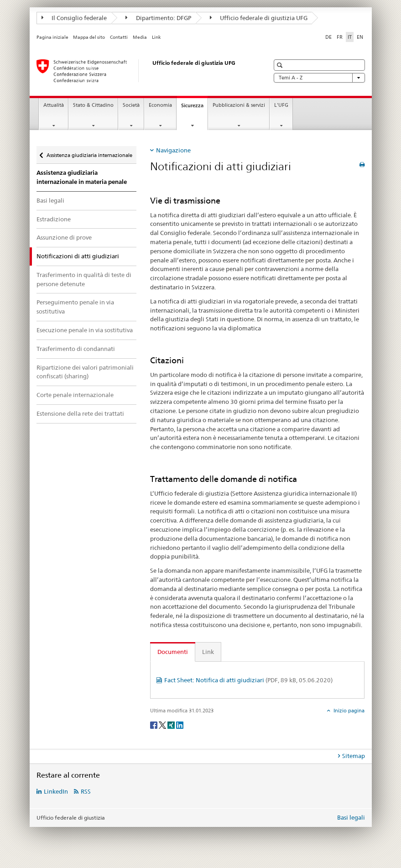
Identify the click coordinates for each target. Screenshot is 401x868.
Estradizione (54, 219)
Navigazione (173, 150)
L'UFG (281, 105)
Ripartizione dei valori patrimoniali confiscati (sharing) (85, 372)
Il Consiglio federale (74, 18)
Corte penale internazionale (75, 395)
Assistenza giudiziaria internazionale (89, 152)
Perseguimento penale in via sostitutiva (75, 307)
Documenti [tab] (173, 652)
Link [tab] (208, 652)
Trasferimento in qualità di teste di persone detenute (84, 279)
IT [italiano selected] (350, 37)
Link (156, 37)
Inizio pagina (348, 711)
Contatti (119, 37)
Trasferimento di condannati (76, 349)
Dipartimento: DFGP (158, 18)
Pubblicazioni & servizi (239, 105)
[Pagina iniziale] (144, 71)
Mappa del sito (89, 37)
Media (140, 37)
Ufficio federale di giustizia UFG (259, 18)
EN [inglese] (360, 37)
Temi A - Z (319, 78)
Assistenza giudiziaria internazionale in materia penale (82, 177)
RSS (86, 791)
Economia (160, 105)
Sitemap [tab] (354, 756)
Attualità (54, 105)
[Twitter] (163, 724)
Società (131, 105)
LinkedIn (56, 791)
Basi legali (50, 200)
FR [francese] (340, 37)
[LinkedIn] (180, 724)
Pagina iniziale (52, 37)
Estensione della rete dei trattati (80, 413)
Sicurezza (194, 108)
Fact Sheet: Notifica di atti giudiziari (248, 680)
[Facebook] (154, 724)
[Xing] (172, 724)
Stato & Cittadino (93, 105)
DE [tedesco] (328, 37)
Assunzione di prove (64, 237)
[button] (281, 65)
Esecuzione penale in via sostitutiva (85, 330)
